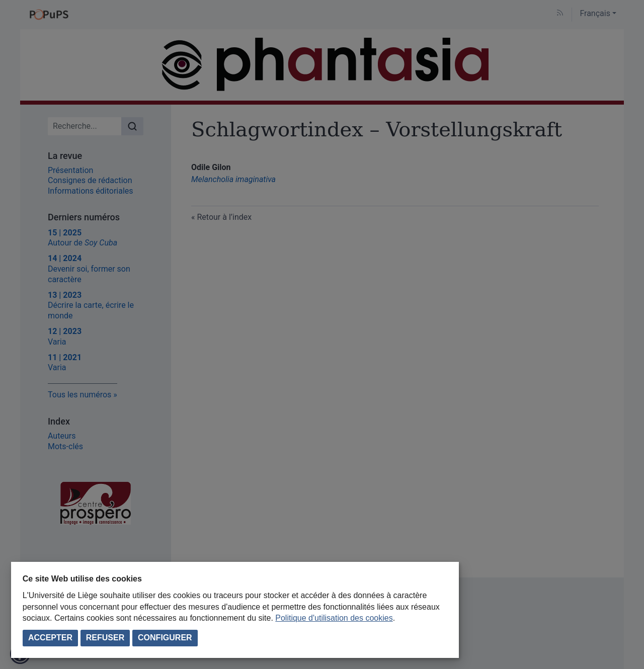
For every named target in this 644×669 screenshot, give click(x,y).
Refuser (105, 638)
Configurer (165, 638)
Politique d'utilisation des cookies (334, 618)
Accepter (50, 638)
